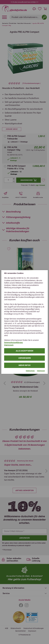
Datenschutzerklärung (13, 343)
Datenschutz (30, 371)
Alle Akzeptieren (25, 351)
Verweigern (25, 358)
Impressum (9, 345)
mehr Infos (25, 365)
